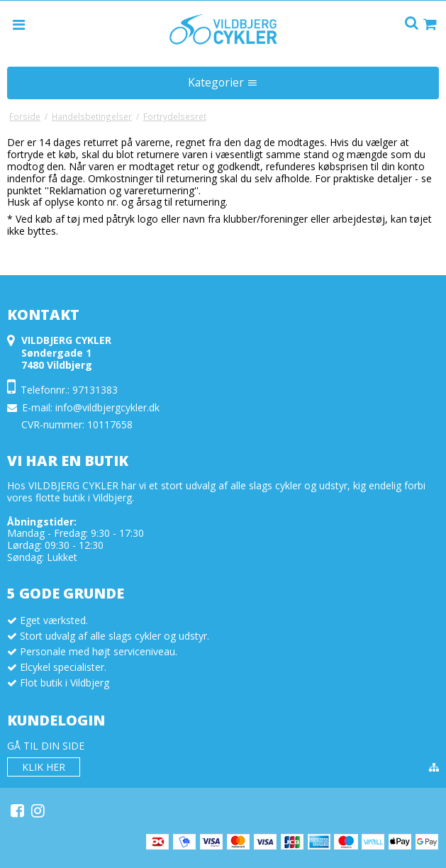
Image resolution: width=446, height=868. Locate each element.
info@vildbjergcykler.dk (107, 407)
